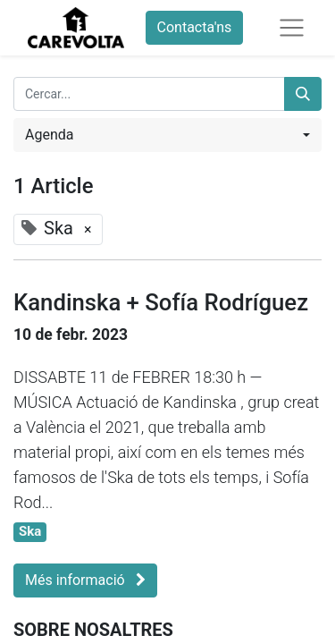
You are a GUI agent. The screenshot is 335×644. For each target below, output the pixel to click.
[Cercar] (303, 94)
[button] (167, 135)
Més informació (85, 580)
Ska (30, 531)
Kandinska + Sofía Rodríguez (161, 302)
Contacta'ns (195, 27)
